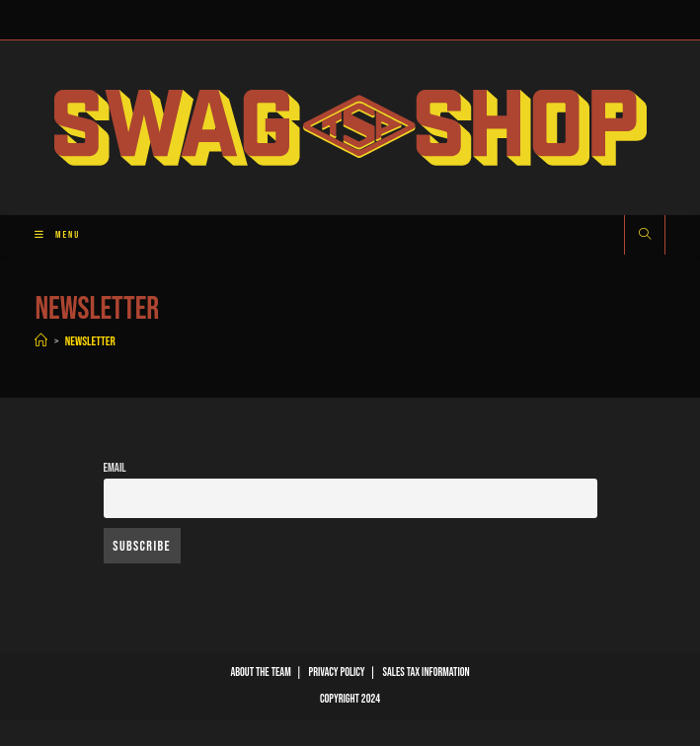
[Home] (41, 341)
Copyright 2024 (350, 699)
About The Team (260, 672)
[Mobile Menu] (50, 235)
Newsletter (90, 341)
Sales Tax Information (427, 672)
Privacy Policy (337, 672)
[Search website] (645, 236)
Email (115, 468)
